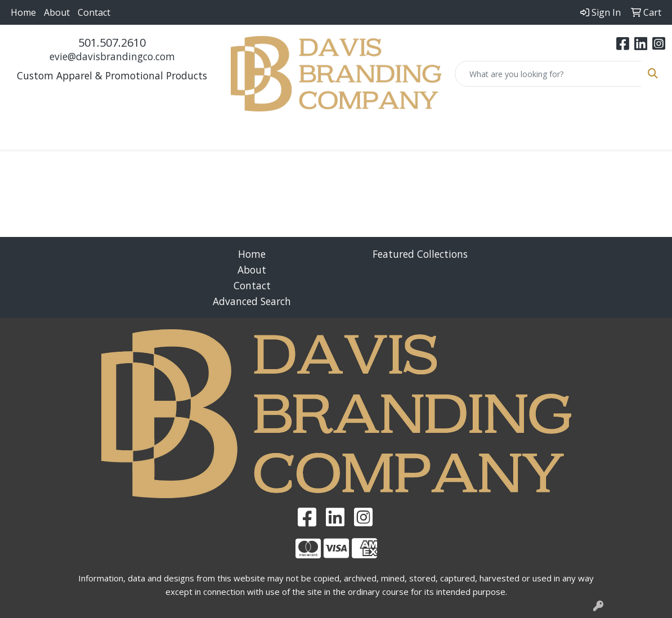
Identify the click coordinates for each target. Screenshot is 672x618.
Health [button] (398, 136)
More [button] (583, 136)
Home (23, 12)
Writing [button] (535, 136)
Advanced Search (252, 301)
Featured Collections (420, 254)
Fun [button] (290, 136)
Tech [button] (488, 136)
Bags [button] (187, 136)
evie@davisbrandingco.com (112, 56)
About (57, 12)
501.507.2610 (112, 42)
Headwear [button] (341, 136)
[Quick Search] (548, 74)
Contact (94, 12)
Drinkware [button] (239, 136)
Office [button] (445, 136)
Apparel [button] (87, 136)
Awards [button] (140, 136)
